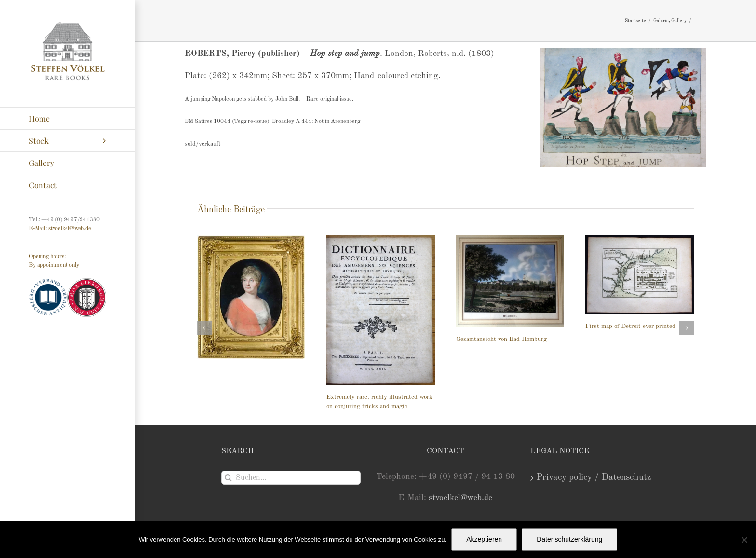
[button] (204, 328)
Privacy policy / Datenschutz (594, 477)
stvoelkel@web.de (460, 498)
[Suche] (228, 478)
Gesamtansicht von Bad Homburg (501, 339)
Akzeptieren (484, 539)
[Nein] (744, 540)
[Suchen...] (291, 478)
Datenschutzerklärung (569, 539)
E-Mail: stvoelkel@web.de (60, 229)
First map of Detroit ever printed (630, 326)
